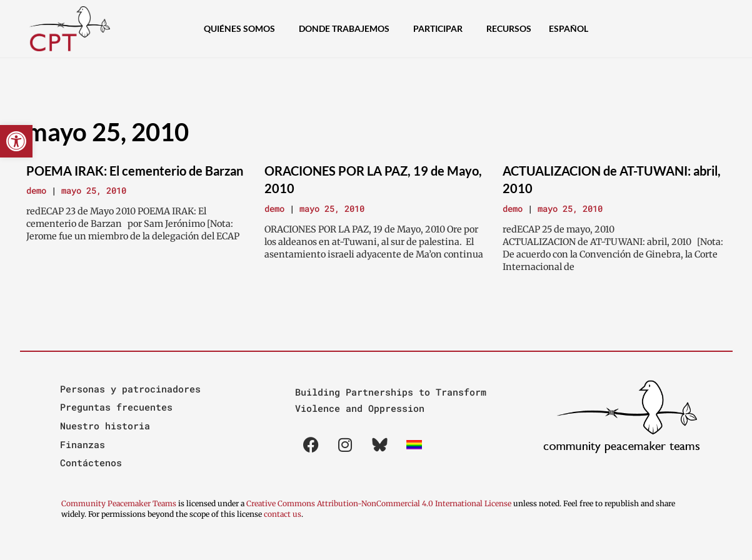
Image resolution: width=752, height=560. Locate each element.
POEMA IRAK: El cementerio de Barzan (135, 171)
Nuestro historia (105, 426)
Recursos (509, 28)
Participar (441, 29)
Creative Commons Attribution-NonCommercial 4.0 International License (379, 503)
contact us (283, 514)
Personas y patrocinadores (130, 389)
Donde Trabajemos (347, 29)
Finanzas (83, 444)
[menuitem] (572, 29)
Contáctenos (91, 462)
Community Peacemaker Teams (120, 503)
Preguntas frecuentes (116, 407)
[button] (16, 141)
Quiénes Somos (243, 29)
